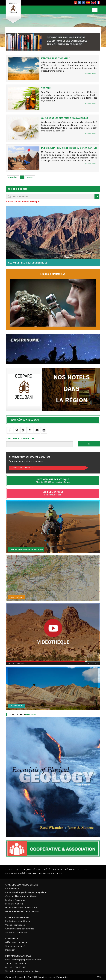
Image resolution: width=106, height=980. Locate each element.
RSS (99, 977)
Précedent (13, 177)
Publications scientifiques (18, 921)
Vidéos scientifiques (15, 925)
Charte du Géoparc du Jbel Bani (22, 885)
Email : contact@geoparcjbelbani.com (23, 960)
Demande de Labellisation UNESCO (22, 911)
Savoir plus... (91, 74)
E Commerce (12, 938)
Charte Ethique (12, 889)
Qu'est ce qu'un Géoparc (29, 870)
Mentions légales (47, 977)
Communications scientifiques (20, 929)
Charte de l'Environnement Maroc (21, 896)
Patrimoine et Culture (50, 873)
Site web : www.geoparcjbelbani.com (23, 971)
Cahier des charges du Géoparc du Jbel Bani (26, 892)
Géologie (70, 870)
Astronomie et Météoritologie (21, 873)
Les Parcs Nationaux (15, 900)
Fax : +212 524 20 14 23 (16, 967)
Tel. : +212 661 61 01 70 (16, 963)
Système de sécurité (15, 946)
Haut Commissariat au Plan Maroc (22, 907)
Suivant (30, 177)
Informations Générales (18, 956)
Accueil (9, 870)
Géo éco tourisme (53, 870)
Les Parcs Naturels (14, 904)
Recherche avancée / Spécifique (23, 201)
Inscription (10, 950)
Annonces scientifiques (17, 932)
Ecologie (82, 870)
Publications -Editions (17, 917)
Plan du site (62, 977)
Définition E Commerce (16, 942)
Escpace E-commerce (23, 468)
